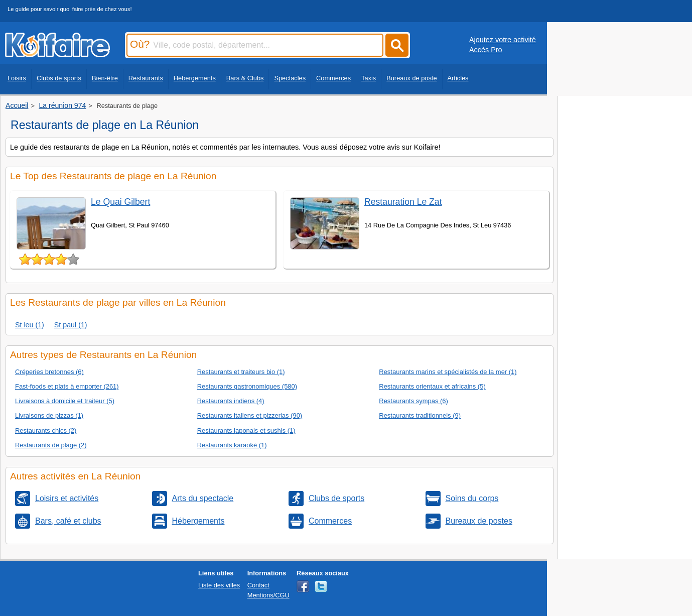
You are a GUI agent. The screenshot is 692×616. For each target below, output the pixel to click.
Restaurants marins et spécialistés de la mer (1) (448, 372)
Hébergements (195, 78)
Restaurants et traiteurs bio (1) (241, 372)
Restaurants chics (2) (46, 430)
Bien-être (105, 78)
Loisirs (17, 78)
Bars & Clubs (245, 78)
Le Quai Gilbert (120, 202)
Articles (458, 78)
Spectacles (290, 78)
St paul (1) (71, 325)
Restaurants (146, 78)
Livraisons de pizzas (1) (49, 415)
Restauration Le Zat (403, 202)
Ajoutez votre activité (503, 40)
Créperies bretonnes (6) (49, 372)
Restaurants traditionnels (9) (420, 415)
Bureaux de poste (411, 78)
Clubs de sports (59, 78)
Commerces (333, 78)
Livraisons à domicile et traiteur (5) (65, 401)
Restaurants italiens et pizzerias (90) (250, 415)
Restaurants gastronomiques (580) (247, 386)
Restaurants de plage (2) (51, 445)
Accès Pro (486, 50)
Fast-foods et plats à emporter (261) (67, 386)
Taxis (369, 78)
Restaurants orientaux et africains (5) (432, 386)
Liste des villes (219, 585)
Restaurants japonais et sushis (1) (246, 430)
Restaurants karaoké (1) (232, 445)
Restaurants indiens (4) (231, 401)
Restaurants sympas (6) (413, 401)
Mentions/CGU (268, 595)
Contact (258, 585)
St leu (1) (30, 325)
